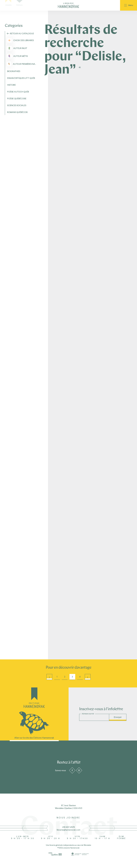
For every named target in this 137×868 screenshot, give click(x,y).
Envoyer (118, 717)
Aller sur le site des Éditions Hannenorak (34, 738)
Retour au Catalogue (22, 34)
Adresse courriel (88, 714)
